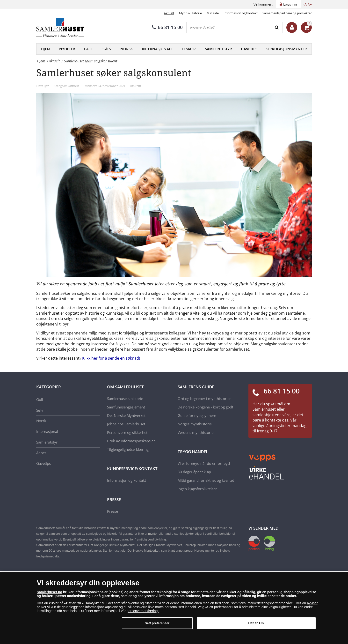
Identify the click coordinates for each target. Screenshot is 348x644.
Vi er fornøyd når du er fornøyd (204, 463)
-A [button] (305, 4)
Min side (213, 13)
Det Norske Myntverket (126, 415)
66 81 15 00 (167, 27)
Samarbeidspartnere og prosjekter (287, 13)
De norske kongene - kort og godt (205, 407)
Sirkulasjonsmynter (287, 49)
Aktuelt (169, 13)
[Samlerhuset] (60, 28)
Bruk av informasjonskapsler (131, 441)
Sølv (107, 49)
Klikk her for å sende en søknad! (111, 358)
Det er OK (256, 623)
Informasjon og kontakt (241, 13)
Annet (41, 453)
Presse (112, 511)
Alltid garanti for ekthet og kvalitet (206, 480)
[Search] (277, 27)
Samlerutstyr (218, 49)
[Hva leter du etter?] (229, 27)
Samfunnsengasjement (126, 407)
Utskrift (136, 86)
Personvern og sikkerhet (127, 432)
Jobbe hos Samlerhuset (126, 424)
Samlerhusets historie (125, 399)
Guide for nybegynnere (197, 415)
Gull (89, 49)
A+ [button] (310, 4)
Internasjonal (47, 431)
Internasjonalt (157, 49)
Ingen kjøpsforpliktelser (197, 489)
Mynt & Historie (190, 13)
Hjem (46, 49)
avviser (312, 603)
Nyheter (67, 49)
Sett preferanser (157, 623)
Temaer (189, 49)
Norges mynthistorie (195, 424)
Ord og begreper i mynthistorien (205, 399)
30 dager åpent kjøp (194, 472)
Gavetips (249, 49)
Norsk (127, 49)
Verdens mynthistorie (196, 432)
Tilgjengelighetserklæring (128, 449)
